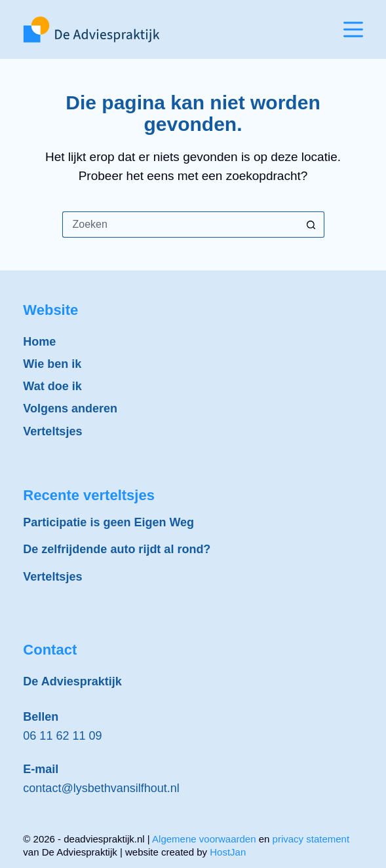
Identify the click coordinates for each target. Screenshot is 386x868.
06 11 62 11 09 (62, 736)
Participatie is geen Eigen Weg (108, 522)
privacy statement (311, 839)
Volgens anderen (70, 408)
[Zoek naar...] (180, 225)
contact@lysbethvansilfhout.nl (101, 788)
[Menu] (353, 29)
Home (39, 342)
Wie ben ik (52, 364)
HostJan (228, 852)
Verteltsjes (52, 431)
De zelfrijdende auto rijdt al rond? (117, 549)
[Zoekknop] (311, 225)
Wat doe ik (52, 386)
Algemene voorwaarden (204, 839)
